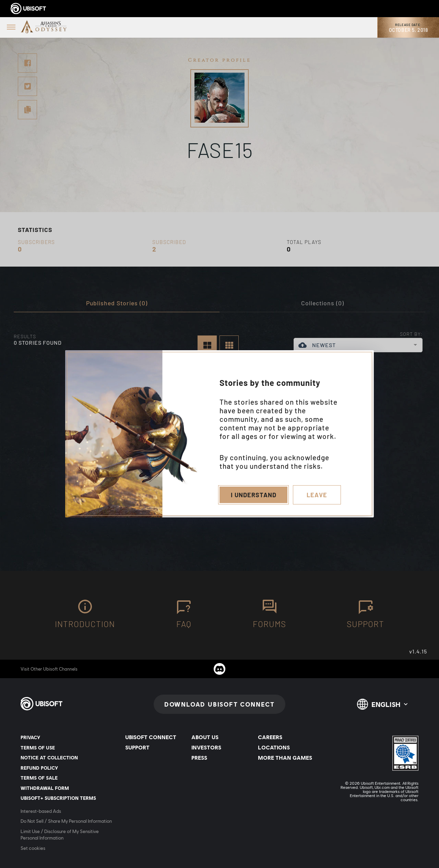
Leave (317, 495)
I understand (254, 495)
